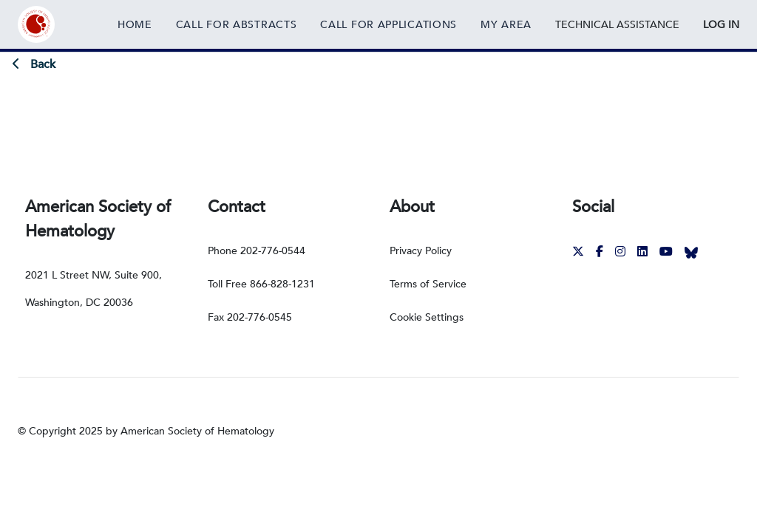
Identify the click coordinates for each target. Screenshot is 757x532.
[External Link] (617, 24)
